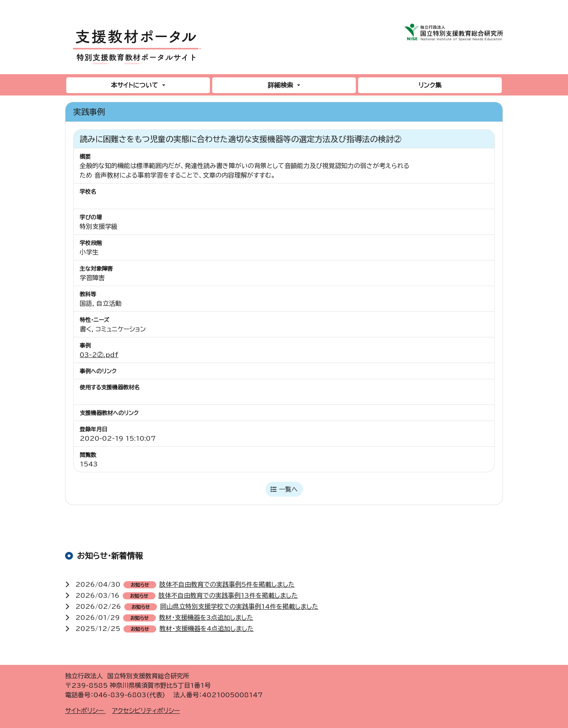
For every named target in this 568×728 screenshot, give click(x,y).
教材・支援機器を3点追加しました (206, 618)
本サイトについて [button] (135, 85)
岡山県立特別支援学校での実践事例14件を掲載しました (239, 606)
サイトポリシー (85, 711)
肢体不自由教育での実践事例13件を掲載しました (228, 595)
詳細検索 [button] (281, 85)
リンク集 (430, 85)
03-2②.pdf (99, 355)
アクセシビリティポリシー (146, 711)
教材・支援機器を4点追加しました (206, 629)
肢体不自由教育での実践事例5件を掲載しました (227, 584)
